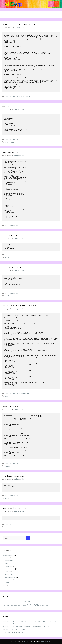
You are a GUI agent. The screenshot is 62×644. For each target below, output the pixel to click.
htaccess (8, 572)
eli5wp (14, 4)
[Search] (28, 538)
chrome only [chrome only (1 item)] (21, 602)
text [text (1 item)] (40, 605)
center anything (10, 235)
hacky (7, 258)
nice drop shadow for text (15, 508)
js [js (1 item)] (11, 605)
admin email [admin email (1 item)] (6, 602)
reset (7, 396)
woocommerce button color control (20, 24)
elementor (8, 566)
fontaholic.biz (27, 641)
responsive (9, 466)
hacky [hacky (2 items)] (8, 605)
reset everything (10, 152)
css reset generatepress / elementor (20, 306)
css (17, 96)
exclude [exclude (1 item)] (35, 602)
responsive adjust (11, 406)
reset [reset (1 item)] (21, 605)
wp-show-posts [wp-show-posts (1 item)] (45, 605)
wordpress (8, 580)
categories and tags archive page (15, 624)
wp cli (7, 583)
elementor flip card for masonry (14, 632)
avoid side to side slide (13, 476)
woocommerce (24, 96)
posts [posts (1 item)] (19, 605)
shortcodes (9, 574)
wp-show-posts (10, 296)
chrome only (9, 142)
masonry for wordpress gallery (14, 629)
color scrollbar (9, 106)
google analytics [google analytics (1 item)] (50, 602)
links (5, 585)
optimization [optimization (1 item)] (15, 605)
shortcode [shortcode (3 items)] (33, 605)
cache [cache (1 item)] (17, 602)
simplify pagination (12, 267)
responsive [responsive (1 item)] (25, 605)
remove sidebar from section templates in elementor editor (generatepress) (30, 621)
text (6, 527)
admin (7, 558)
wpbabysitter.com (46, 641)
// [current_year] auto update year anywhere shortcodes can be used (27, 627)
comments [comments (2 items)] (28, 602)
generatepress (24, 393)
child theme (9, 561)
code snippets (10, 96)
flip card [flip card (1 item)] (39, 602)
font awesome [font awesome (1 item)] (44, 602)
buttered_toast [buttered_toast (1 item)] (12, 602)
